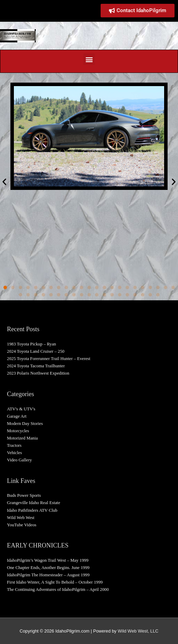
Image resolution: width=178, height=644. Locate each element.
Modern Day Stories (25, 424)
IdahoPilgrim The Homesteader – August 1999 (48, 575)
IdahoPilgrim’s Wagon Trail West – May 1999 (48, 560)
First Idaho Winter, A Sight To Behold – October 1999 (55, 582)
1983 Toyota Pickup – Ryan (31, 344)
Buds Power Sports (24, 495)
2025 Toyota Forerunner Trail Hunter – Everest (49, 359)
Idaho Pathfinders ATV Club (32, 510)
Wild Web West (21, 518)
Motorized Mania (22, 438)
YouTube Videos (22, 525)
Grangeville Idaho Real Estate (33, 503)
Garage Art (17, 416)
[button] (89, 59)
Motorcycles (18, 431)
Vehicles (14, 453)
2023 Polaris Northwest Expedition (38, 373)
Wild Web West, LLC (138, 631)
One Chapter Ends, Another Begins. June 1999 (48, 568)
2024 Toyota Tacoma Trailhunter (36, 366)
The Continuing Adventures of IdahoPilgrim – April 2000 (58, 589)
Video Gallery (19, 460)
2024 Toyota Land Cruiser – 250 (36, 351)
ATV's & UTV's (21, 409)
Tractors (14, 445)
